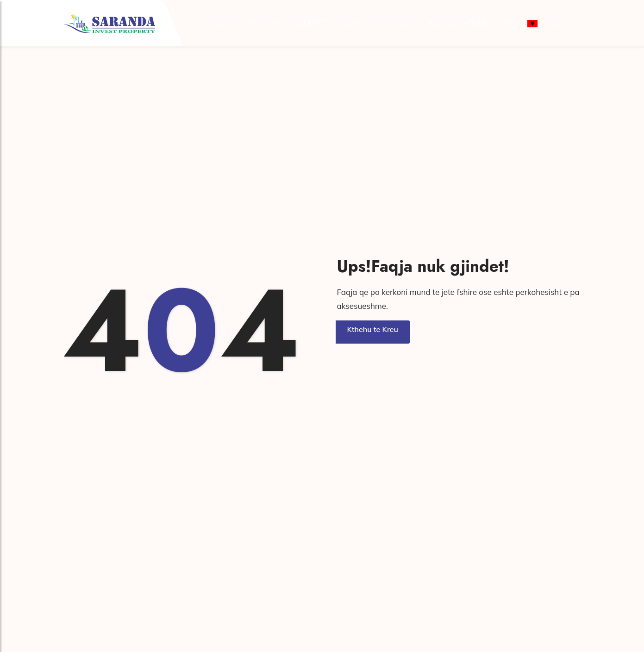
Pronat (263, 23)
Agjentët (308, 23)
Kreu (226, 23)
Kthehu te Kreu (373, 329)
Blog (348, 23)
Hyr (508, 23)
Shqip (545, 23)
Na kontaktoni (458, 23)
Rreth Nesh (393, 23)
